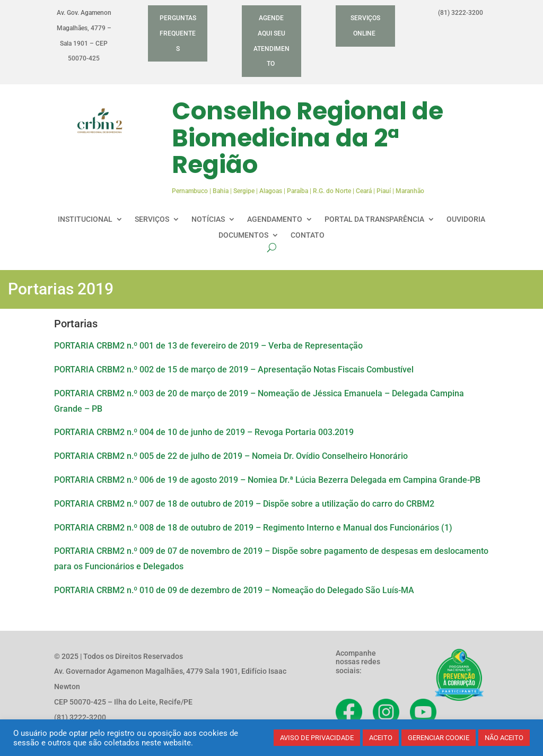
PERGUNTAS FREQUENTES (178, 33)
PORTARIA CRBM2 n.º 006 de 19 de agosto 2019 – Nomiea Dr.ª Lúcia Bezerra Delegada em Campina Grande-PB (267, 480)
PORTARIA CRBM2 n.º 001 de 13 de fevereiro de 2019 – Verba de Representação (208, 346)
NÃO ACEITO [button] (504, 738)
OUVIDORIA (466, 219)
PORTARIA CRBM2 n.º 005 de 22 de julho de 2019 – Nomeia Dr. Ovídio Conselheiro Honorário (231, 456)
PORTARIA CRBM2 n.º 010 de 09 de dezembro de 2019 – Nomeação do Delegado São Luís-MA (234, 590)
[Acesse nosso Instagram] (386, 712)
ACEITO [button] (381, 738)
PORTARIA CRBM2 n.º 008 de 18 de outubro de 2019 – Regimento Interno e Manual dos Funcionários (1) (253, 528)
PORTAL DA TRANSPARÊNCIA (374, 219)
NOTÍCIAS (208, 219)
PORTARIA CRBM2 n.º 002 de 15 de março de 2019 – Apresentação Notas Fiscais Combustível (234, 370)
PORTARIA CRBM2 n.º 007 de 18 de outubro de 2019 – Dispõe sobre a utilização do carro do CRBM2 (244, 504)
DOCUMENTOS (243, 235)
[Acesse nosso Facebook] (349, 712)
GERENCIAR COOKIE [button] (439, 738)
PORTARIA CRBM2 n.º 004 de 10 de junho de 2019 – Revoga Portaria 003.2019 (204, 432)
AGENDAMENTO (275, 219)
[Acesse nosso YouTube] (423, 712)
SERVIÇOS (152, 219)
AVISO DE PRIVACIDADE (317, 738)
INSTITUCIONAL (85, 219)
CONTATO (308, 235)
